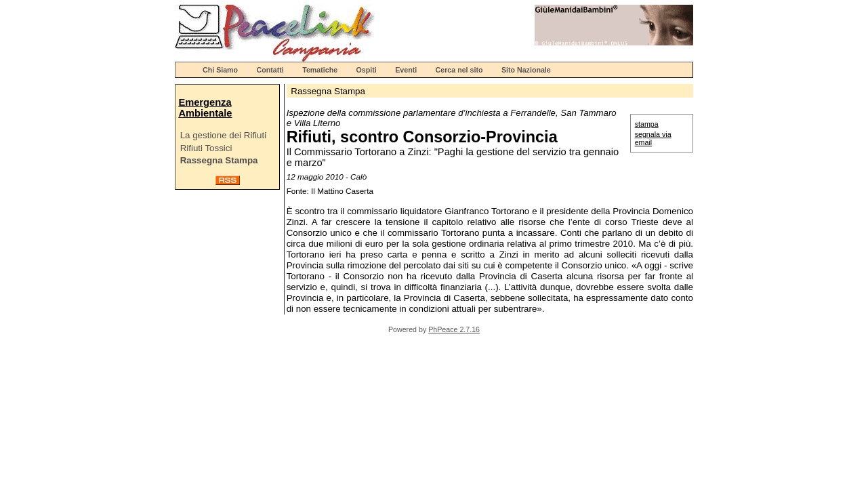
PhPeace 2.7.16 (454, 329)
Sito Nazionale (526, 70)
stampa (647, 124)
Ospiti (367, 70)
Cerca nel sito (459, 70)
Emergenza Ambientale (205, 108)
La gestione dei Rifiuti (223, 135)
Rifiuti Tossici (206, 148)
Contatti (270, 70)
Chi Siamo (220, 70)
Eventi (406, 70)
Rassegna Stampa (219, 160)
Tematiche (320, 70)
